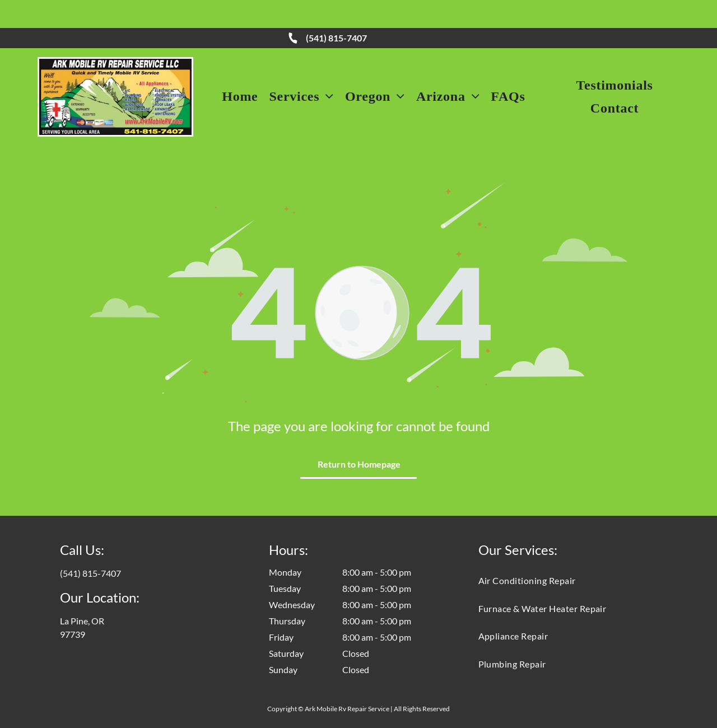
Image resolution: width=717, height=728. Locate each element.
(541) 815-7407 (336, 10)
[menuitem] (240, 69)
